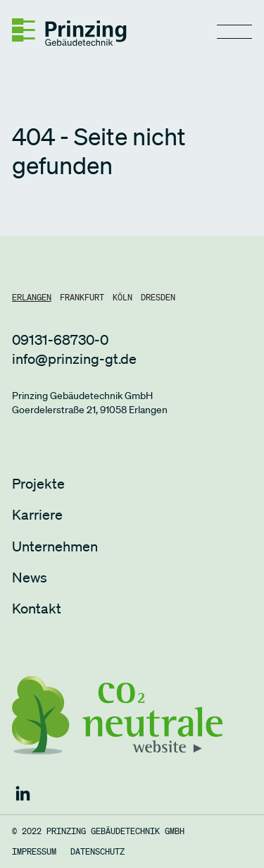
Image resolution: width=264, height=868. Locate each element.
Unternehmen (55, 546)
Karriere (37, 515)
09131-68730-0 (60, 340)
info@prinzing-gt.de (74, 359)
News (30, 577)
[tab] (32, 298)
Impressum (34, 852)
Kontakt (37, 609)
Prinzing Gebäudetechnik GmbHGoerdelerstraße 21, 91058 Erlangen (90, 403)
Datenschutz (98, 852)
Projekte (38, 484)
